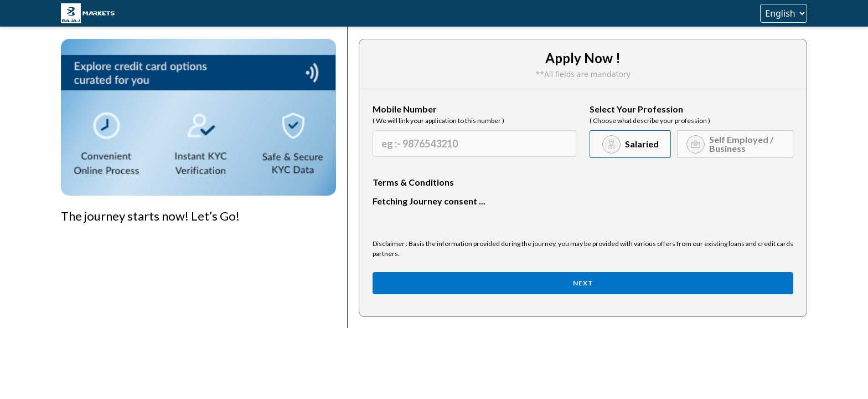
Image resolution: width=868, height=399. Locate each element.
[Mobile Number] (474, 144)
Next (583, 283)
